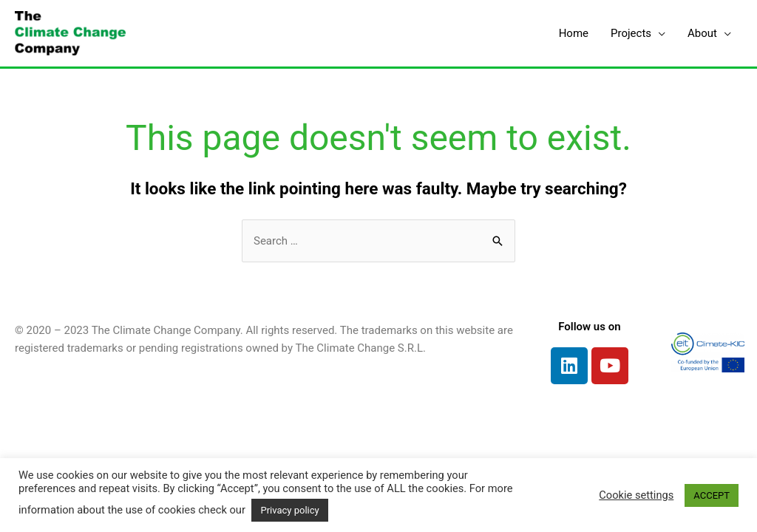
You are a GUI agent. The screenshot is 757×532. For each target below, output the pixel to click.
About (702, 33)
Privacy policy (289, 510)
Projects (631, 33)
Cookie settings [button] (636, 495)
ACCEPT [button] (712, 495)
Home (574, 33)
